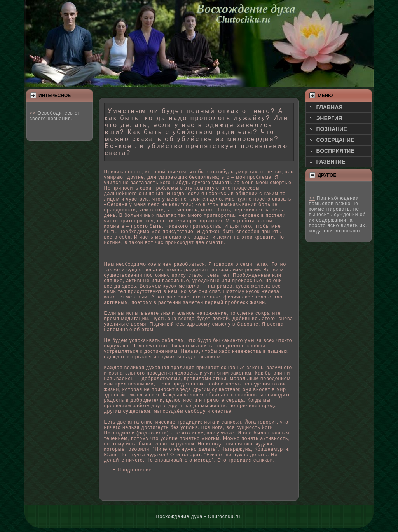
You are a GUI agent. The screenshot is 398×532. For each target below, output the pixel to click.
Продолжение (135, 470)
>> (33, 113)
